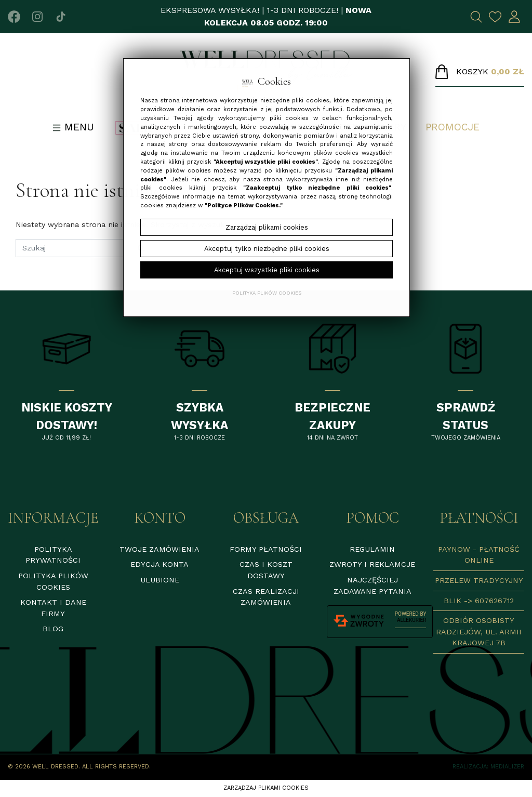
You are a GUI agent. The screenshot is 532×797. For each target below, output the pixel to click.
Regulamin (372, 549)
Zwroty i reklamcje (372, 564)
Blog (53, 629)
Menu (73, 127)
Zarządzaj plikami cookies (266, 788)
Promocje (453, 127)
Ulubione (160, 580)
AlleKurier (411, 620)
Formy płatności (266, 549)
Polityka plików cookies (267, 293)
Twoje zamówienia (159, 549)
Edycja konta (159, 564)
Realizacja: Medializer (488, 767)
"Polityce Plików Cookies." (244, 205)
